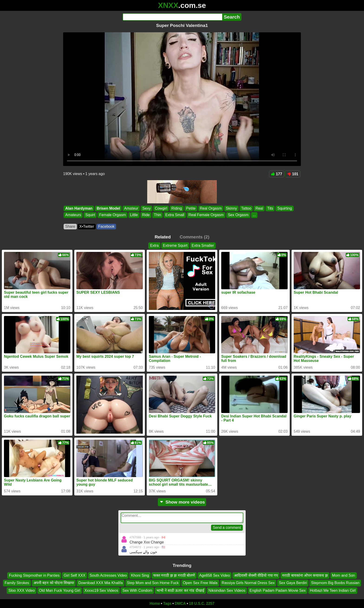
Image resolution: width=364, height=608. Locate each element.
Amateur (131, 208)
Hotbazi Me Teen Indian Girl (333, 590)
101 (293, 174)
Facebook (106, 226)
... (254, 215)
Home (155, 603)
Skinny (231, 208)
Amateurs (73, 215)
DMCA (180, 603)
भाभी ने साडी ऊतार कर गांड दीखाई (180, 590)
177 (277, 174)
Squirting (284, 208)
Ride (146, 215)
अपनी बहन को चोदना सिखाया (54, 583)
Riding (177, 208)
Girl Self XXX (74, 575)
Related (163, 237)
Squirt (90, 215)
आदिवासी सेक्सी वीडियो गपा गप (256, 575)
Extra (154, 245)
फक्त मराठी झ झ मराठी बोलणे (174, 575)
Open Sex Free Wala (200, 583)
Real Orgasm (211, 208)
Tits (270, 208)
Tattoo (246, 208)
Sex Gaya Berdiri (293, 583)
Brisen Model (108, 208)
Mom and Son (344, 575)
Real (259, 208)
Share (70, 226)
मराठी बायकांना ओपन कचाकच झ (305, 575)
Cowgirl (161, 208)
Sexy (146, 208)
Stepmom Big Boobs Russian (335, 583)
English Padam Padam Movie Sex (278, 590)
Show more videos (182, 502)
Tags (167, 603)
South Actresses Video (108, 575)
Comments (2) (195, 237)
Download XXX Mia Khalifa (100, 583)
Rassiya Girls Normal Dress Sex (248, 583)
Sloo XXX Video (22, 590)
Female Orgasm (112, 215)
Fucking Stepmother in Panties (34, 575)
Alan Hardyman (79, 208)
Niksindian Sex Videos (227, 590)
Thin (158, 215)
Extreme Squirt (175, 245)
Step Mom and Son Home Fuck (153, 583)
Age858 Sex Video (214, 575)
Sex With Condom (137, 590)
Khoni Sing (140, 575)
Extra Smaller (203, 245)
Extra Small (175, 215)
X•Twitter (87, 226)
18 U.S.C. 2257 (202, 603)
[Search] (172, 17)
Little (134, 215)
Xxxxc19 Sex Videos (101, 590)
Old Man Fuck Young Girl (60, 590)
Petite (191, 208)
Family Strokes (17, 583)
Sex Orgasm (238, 215)
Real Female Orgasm (206, 215)
